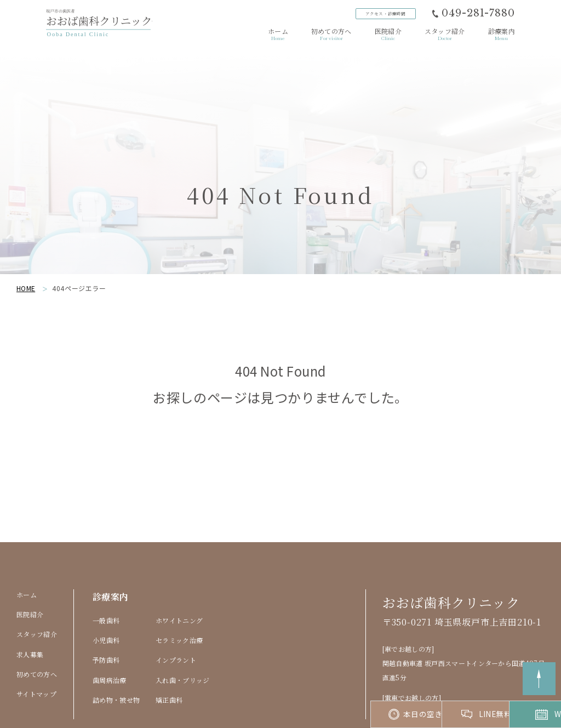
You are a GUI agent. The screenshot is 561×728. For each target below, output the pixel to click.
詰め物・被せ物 (116, 645)
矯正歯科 (169, 645)
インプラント (176, 605)
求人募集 (30, 599)
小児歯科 (106, 585)
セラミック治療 (179, 585)
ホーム (27, 540)
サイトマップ (36, 639)
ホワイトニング (179, 565)
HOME (26, 233)
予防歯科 (106, 605)
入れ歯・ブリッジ (183, 625)
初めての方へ (37, 619)
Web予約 (516, 714)
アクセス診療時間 (384, 14)
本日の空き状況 (295, 714)
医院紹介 (30, 559)
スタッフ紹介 (37, 580)
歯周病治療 (110, 625)
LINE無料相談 (406, 714)
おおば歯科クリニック (451, 547)
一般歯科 (106, 565)
